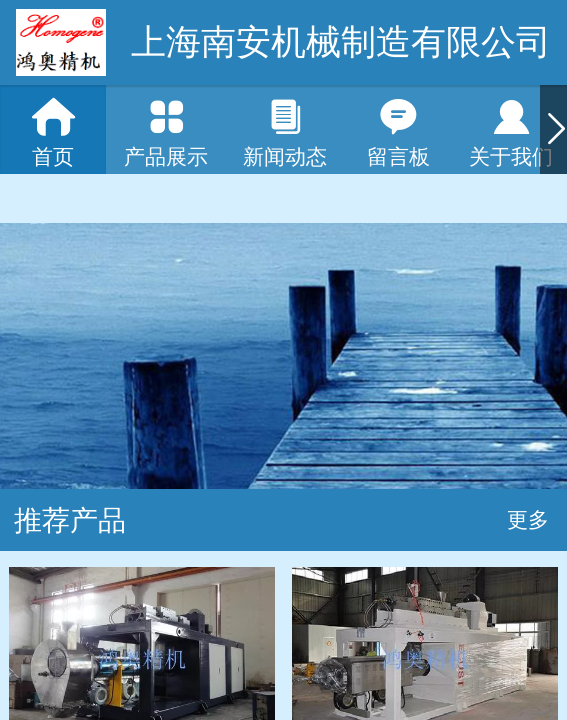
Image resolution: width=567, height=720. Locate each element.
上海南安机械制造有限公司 (341, 42)
